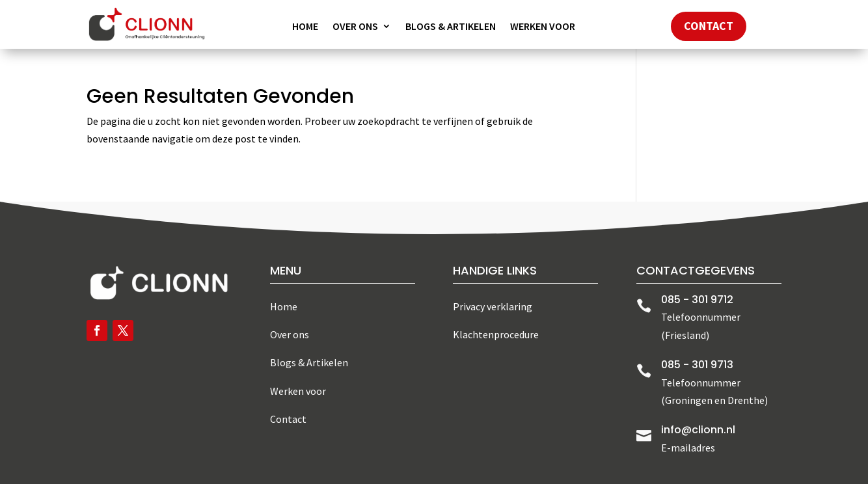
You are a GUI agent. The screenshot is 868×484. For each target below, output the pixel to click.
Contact (709, 26)
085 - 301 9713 (697, 365)
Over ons (355, 27)
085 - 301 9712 (697, 300)
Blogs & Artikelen (451, 27)
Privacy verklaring (493, 306)
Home (305, 27)
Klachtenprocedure (496, 334)
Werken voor (543, 27)
